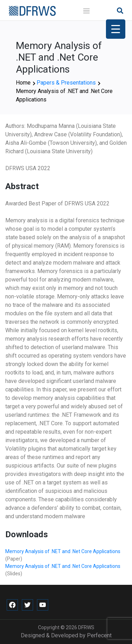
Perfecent (99, 635)
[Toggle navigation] (86, 11)
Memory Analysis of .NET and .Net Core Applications (63, 551)
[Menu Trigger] (116, 29)
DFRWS (86, 627)
